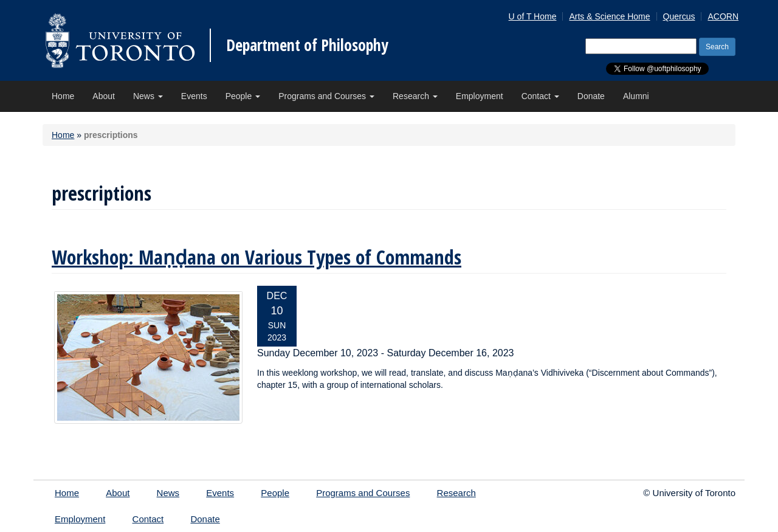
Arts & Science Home (609, 16)
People (243, 96)
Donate (591, 96)
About (104, 96)
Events (194, 96)
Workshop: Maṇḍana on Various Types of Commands (256, 257)
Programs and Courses (326, 96)
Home (63, 96)
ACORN (723, 16)
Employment (480, 96)
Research (415, 96)
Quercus (679, 16)
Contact (540, 96)
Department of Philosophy (307, 45)
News (148, 96)
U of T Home (533, 16)
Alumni (636, 96)
